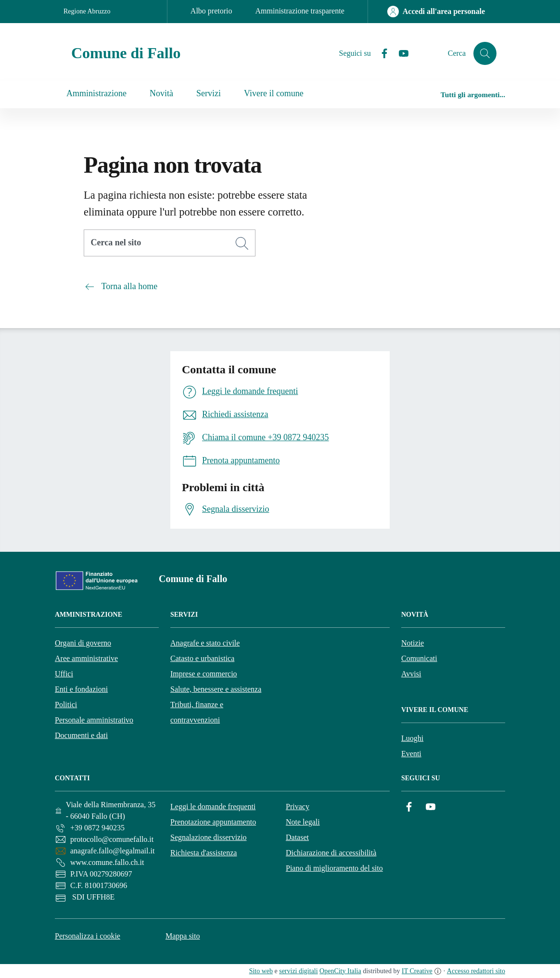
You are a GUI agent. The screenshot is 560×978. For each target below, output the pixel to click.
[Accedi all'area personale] (436, 12)
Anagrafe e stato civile (205, 643)
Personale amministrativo (94, 720)
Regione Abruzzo (87, 11)
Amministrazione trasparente (300, 11)
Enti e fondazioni (81, 689)
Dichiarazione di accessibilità (331, 853)
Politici (66, 705)
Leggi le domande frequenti (213, 807)
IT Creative (417, 971)
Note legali (303, 822)
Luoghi (412, 738)
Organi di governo (83, 643)
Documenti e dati (81, 735)
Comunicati (419, 658)
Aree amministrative (86, 658)
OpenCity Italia (340, 971)
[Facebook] (381, 54)
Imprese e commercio (204, 674)
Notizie (413, 643)
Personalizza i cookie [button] (88, 936)
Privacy (298, 807)
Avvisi (411, 674)
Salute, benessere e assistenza (216, 689)
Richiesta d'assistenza (204, 853)
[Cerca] (242, 243)
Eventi (411, 754)
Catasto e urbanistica (202, 658)
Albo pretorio (211, 11)
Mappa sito (183, 936)
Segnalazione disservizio (209, 837)
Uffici (64, 674)
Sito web (261, 971)
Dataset (297, 837)
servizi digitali (298, 971)
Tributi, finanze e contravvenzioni (197, 712)
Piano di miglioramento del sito (334, 868)
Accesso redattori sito (476, 971)
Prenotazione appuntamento (213, 822)
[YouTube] (400, 54)
